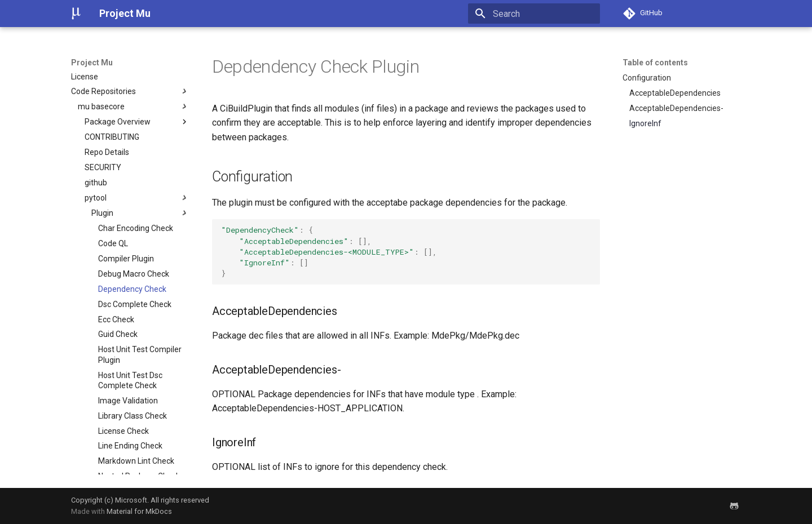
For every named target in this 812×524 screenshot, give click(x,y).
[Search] (534, 14)
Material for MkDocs (139, 511)
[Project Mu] (76, 14)
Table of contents (655, 63)
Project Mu (92, 63)
